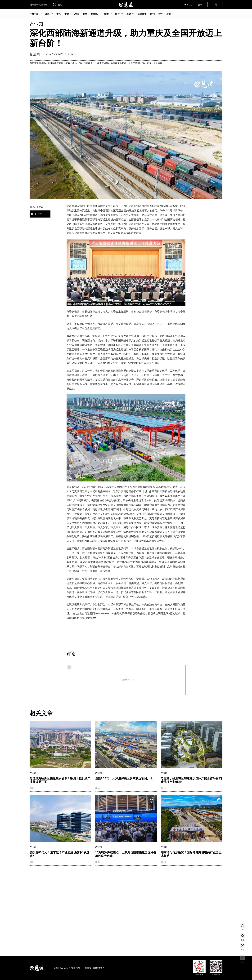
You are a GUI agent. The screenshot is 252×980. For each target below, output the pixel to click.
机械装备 (142, 14)
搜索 (57, 4)
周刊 (152, 14)
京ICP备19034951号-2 (94, 968)
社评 (160, 14)
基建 (129, 14)
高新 (85, 14)
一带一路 (34, 14)
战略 (47, 14)
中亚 (67, 14)
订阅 (215, 4)
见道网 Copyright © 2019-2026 (67, 968)
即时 (117, 14)
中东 (59, 14)
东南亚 (76, 14)
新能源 (94, 14)
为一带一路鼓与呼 (39, 5)
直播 (168, 14)
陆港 (106, 14)
